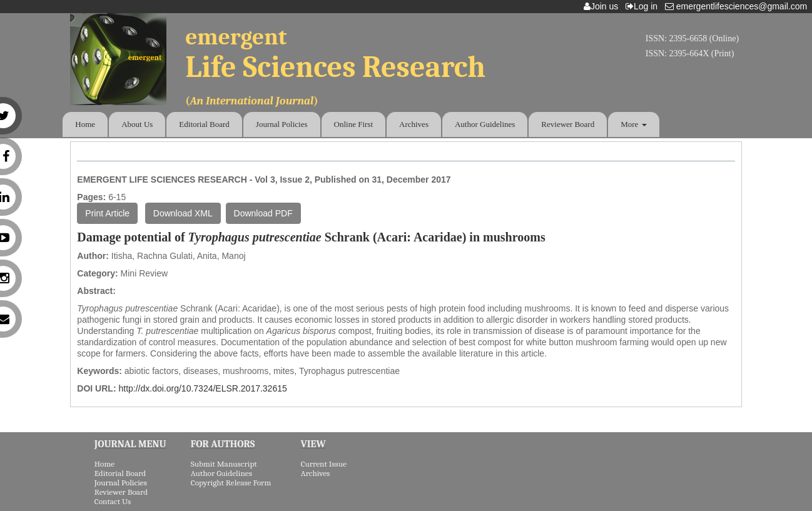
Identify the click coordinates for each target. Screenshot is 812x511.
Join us (603, 6)
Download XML (183, 213)
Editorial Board (204, 124)
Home (85, 124)
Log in (644, 6)
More (633, 124)
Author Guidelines (485, 124)
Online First (353, 124)
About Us (137, 124)
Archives (414, 124)
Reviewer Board (568, 124)
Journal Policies (282, 124)
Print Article (107, 213)
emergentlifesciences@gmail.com (738, 6)
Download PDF (263, 213)
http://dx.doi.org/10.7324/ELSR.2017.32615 (202, 388)
